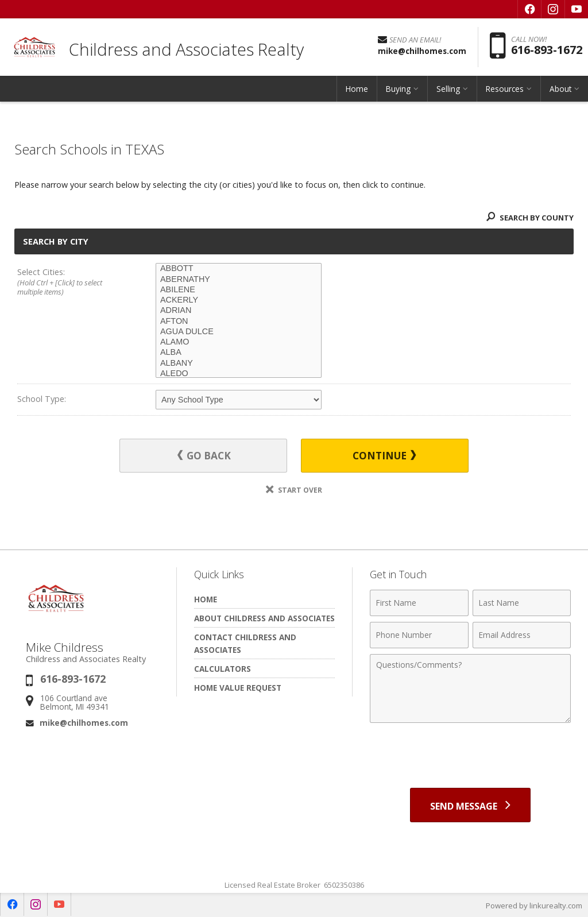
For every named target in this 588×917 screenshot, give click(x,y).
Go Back (204, 456)
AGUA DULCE (239, 332)
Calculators (223, 669)
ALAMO (239, 342)
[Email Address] (522, 635)
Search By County (530, 218)
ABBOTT (239, 269)
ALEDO (239, 374)
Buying (398, 89)
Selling (448, 89)
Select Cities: (73, 282)
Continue (384, 456)
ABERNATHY (239, 280)
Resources (505, 89)
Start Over (294, 490)
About (560, 89)
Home (357, 89)
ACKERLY (239, 300)
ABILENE (239, 290)
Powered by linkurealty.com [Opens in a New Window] (534, 906)
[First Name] (419, 603)
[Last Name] (522, 603)
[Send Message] (470, 805)
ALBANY (239, 363)
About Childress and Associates (264, 618)
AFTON (239, 322)
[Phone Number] (419, 635)
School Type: (42, 399)
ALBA (239, 353)
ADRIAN (239, 311)
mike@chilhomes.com (84, 723)
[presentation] (470, 757)
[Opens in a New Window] (529, 9)
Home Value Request (238, 688)
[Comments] (470, 688)
